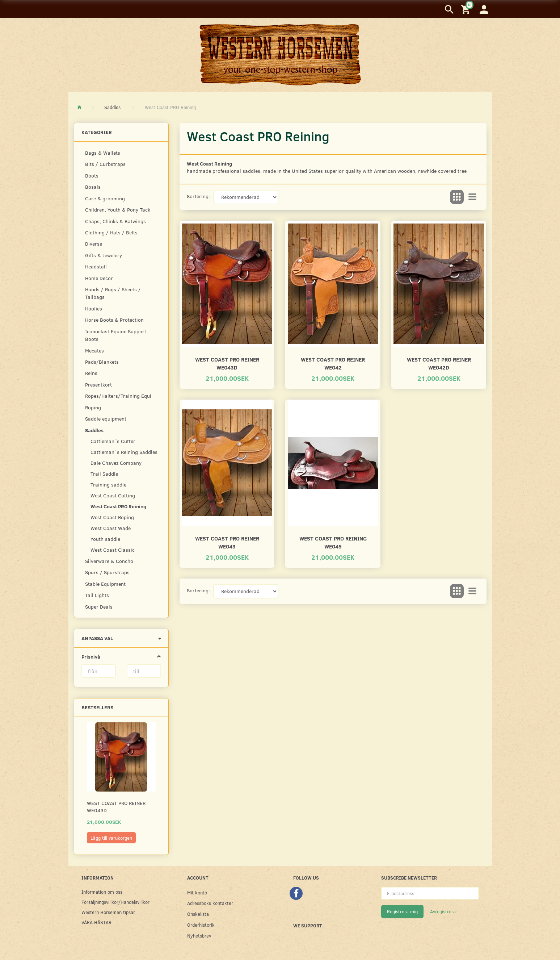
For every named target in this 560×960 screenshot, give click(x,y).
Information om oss (102, 892)
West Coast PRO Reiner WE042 (333, 363)
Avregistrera (443, 911)
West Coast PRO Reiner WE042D (439, 363)
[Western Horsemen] (280, 54)
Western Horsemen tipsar (108, 912)
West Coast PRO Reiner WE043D (116, 807)
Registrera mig (402, 911)
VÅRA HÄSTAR (96, 922)
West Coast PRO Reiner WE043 (227, 542)
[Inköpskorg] (467, 9)
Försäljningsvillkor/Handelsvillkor (115, 902)
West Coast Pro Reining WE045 (333, 542)
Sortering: (198, 196)
